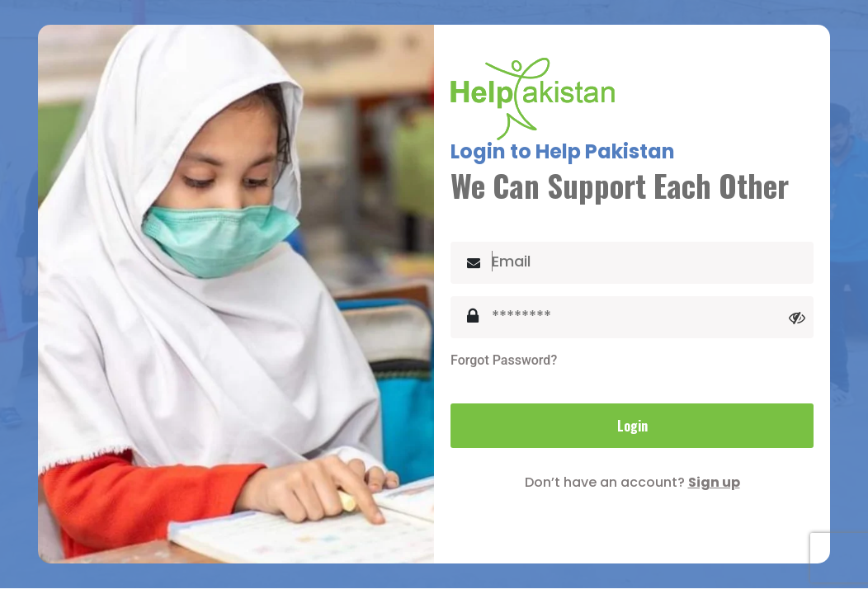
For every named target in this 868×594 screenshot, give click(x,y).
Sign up (714, 482)
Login (632, 426)
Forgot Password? (504, 360)
